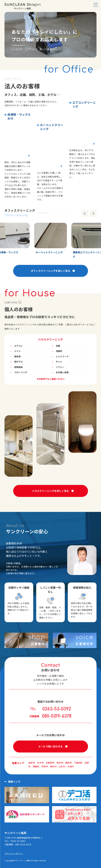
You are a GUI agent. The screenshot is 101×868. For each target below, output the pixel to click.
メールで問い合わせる (51, 746)
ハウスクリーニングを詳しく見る (51, 491)
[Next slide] (93, 213)
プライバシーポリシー (14, 853)
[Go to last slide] (85, 213)
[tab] (42, 213)
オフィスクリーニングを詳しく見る (51, 271)
